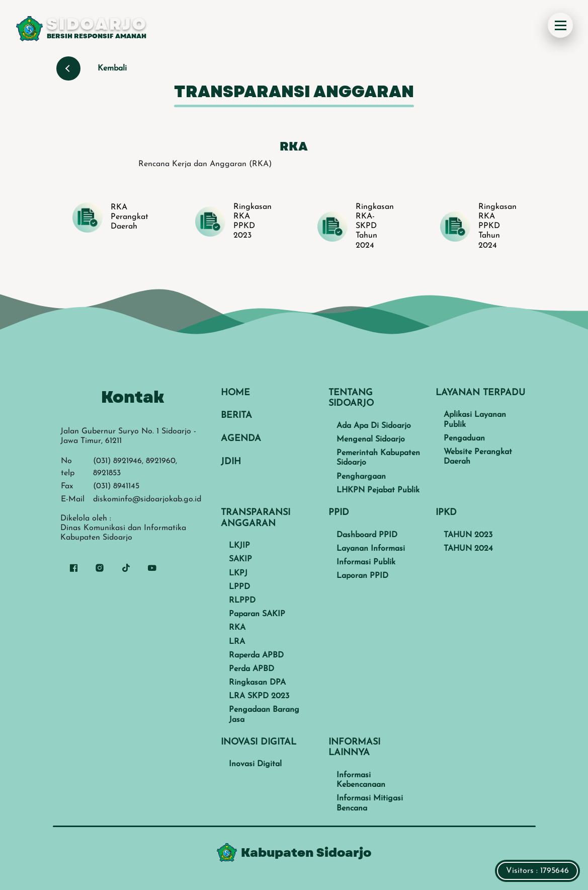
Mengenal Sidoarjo (371, 439)
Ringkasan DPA (257, 683)
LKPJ (238, 573)
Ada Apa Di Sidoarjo (374, 426)
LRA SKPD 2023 (259, 696)
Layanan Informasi (371, 549)
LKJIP (239, 546)
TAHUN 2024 (468, 549)
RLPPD (242, 601)
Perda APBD (251, 669)
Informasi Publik (366, 562)
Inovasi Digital (255, 764)
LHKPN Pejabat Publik (378, 490)
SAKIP (240, 559)
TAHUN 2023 (468, 535)
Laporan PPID (362, 576)
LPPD (239, 587)
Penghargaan (361, 477)
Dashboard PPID (367, 535)
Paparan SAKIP (257, 614)
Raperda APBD (256, 655)
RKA (237, 628)
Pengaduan (464, 438)
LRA (237, 642)
